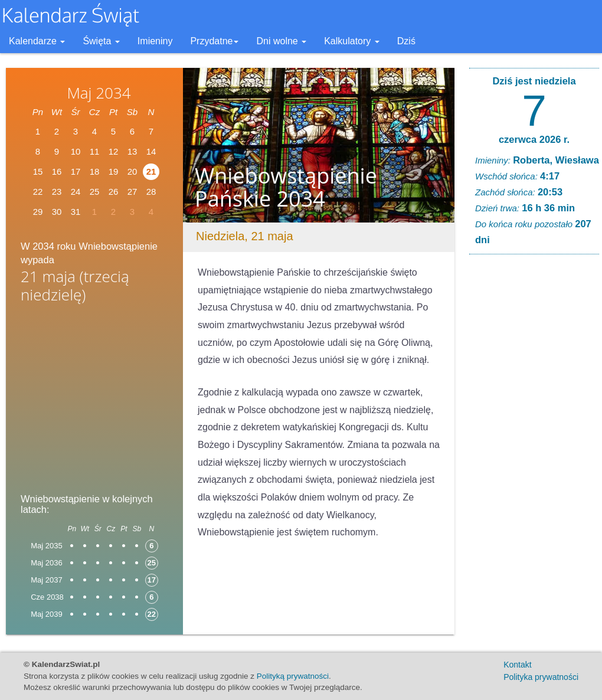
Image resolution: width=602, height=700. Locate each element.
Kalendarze (37, 41)
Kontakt (517, 665)
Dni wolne (281, 41)
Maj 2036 (46, 563)
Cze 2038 (47, 597)
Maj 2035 (46, 546)
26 (114, 192)
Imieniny (155, 41)
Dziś (406, 41)
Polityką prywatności (293, 676)
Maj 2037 (46, 580)
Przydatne (214, 41)
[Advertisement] (94, 402)
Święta (101, 41)
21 (151, 171)
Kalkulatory (352, 41)
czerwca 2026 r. (534, 139)
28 (151, 192)
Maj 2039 (46, 614)
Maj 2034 (99, 93)
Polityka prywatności (541, 677)
